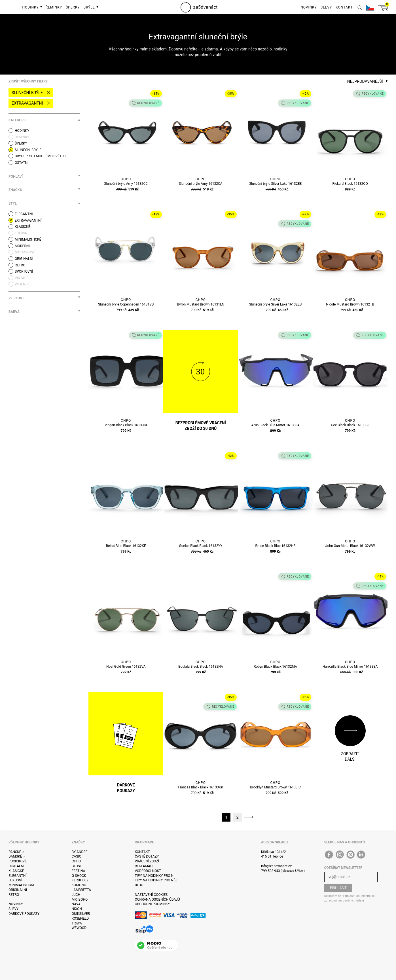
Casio (77, 856)
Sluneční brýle (27, 93)
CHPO (76, 861)
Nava (76, 904)
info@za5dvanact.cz (276, 866)
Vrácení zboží (147, 861)
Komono (79, 885)
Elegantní (17, 876)
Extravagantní (27, 103)
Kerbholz (80, 880)
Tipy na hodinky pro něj (156, 880)
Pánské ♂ (17, 852)
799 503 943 (271, 871)
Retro (14, 895)
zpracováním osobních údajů (344, 901)
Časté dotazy (147, 856)
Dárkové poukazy (24, 914)
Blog (139, 885)
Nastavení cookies (151, 895)
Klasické (16, 871)
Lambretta (81, 890)
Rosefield (80, 919)
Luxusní (15, 880)
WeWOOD (79, 928)
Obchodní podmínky (152, 904)
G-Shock (79, 876)
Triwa (77, 923)
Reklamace (144, 866)
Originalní (18, 890)
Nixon (77, 909)
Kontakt (142, 852)
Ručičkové (18, 861)
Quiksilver (81, 914)
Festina (79, 871)
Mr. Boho (80, 900)
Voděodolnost (148, 871)
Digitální (16, 866)
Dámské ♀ (17, 856)
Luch (76, 895)
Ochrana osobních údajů (157, 900)
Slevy (13, 909)
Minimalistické (22, 885)
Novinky (16, 904)
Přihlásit (338, 888)
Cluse (77, 866)
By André (80, 852)
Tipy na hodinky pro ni (154, 876)
